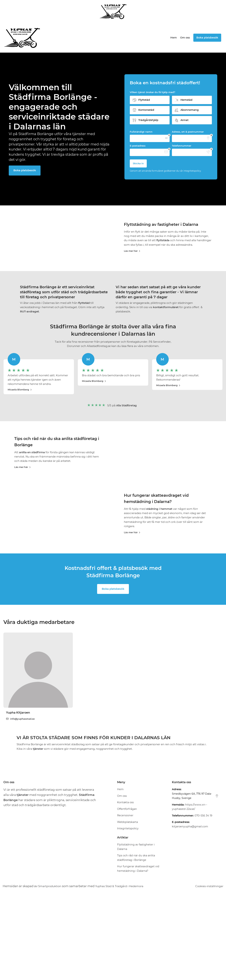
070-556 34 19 (203, 897)
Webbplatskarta (127, 903)
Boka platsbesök (25, 170)
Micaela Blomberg (20, 421)
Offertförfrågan (127, 890)
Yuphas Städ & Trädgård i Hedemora (125, 967)
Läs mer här (133, 258)
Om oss (185, 38)
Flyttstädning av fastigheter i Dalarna (166, 232)
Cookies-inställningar (207, 967)
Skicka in (138, 163)
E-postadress (138, 146)
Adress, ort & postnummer (188, 132)
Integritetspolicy (128, 910)
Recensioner (125, 897)
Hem (174, 38)
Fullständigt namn (141, 132)
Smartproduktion (51, 967)
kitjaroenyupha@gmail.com (190, 908)
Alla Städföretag (126, 437)
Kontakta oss (125, 884)
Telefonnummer (182, 146)
